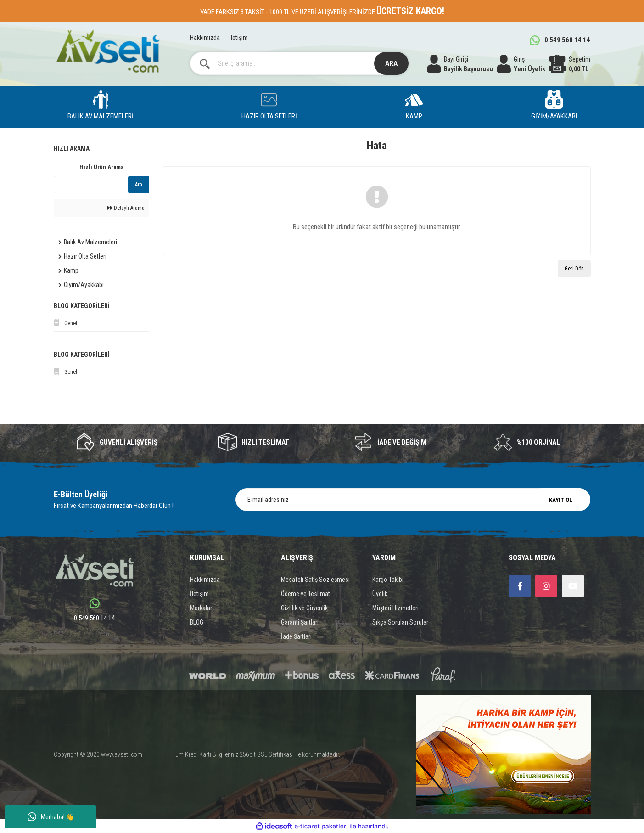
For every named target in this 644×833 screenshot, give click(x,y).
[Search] (299, 63)
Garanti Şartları (300, 622)
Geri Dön (574, 269)
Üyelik (380, 594)
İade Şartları (296, 636)
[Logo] (108, 51)
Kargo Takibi (388, 580)
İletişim (238, 38)
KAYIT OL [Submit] (561, 500)
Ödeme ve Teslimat (305, 594)
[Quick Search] (89, 185)
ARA (391, 63)
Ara (139, 185)
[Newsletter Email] (413, 500)
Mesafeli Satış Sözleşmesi (315, 580)
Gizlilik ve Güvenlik (304, 608)
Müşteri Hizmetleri (395, 608)
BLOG (197, 622)
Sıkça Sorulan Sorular (400, 622)
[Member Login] (521, 64)
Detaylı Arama (126, 208)
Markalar (201, 608)
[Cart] (569, 64)
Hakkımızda (205, 38)
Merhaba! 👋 (51, 817)
